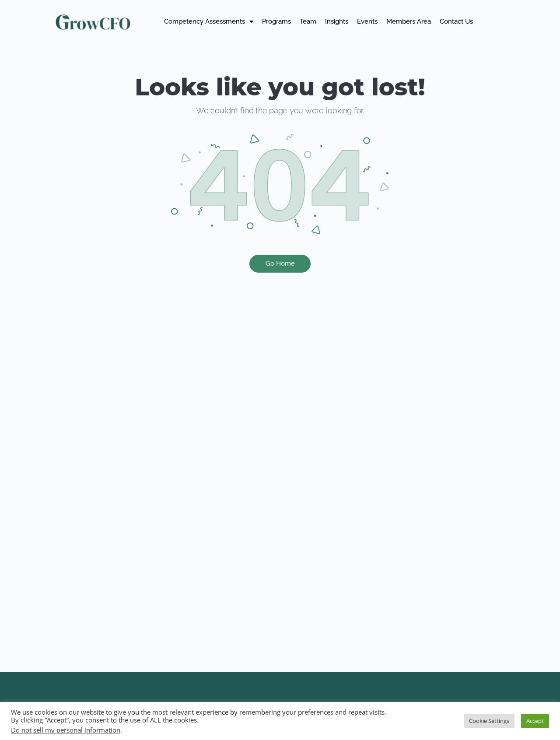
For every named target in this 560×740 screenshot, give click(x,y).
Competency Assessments (209, 22)
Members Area (409, 21)
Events (367, 21)
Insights (337, 21)
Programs (276, 21)
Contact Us (456, 21)
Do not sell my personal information (66, 730)
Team (308, 21)
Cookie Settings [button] (489, 721)
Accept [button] (535, 721)
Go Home (280, 263)
